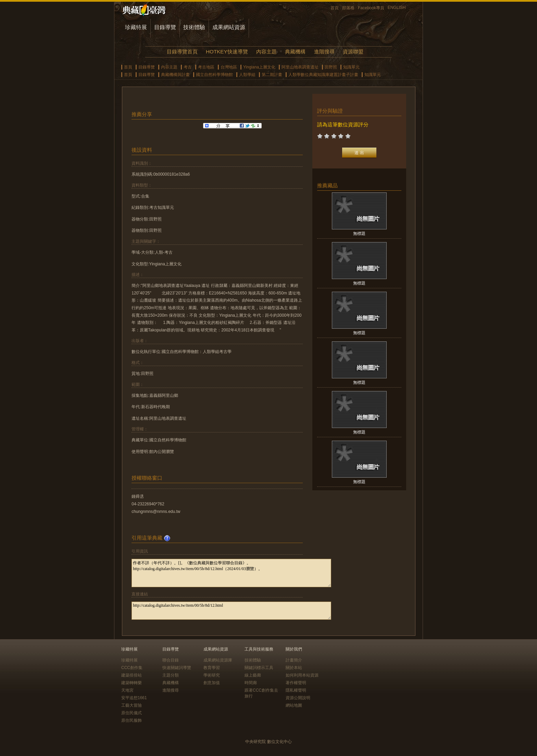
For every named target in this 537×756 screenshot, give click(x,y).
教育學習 (212, 668)
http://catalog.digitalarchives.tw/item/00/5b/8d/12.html (231, 611)
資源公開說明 (298, 698)
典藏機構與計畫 (175, 75)
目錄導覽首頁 (182, 52)
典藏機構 (295, 52)
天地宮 (127, 690)
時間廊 (251, 683)
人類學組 (247, 75)
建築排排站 (132, 675)
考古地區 (206, 67)
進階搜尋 (324, 52)
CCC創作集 (132, 668)
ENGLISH (397, 8)
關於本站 (294, 668)
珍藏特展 (136, 27)
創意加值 (212, 683)
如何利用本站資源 (302, 675)
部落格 (348, 8)
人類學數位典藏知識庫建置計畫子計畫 (323, 75)
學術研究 (212, 675)
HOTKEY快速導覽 (227, 52)
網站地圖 (294, 705)
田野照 (331, 67)
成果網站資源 (229, 27)
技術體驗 (194, 27)
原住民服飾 (132, 720)
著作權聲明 (296, 683)
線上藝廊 (253, 675)
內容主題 (266, 52)
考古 (188, 67)
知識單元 (351, 67)
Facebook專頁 (371, 8)
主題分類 (171, 675)
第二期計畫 (272, 75)
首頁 (335, 8)
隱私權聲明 (296, 690)
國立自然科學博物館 (214, 75)
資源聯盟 (353, 52)
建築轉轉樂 (132, 683)
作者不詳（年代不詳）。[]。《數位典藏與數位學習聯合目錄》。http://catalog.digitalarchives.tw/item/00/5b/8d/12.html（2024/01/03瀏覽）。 (231, 573)
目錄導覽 (165, 27)
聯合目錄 (171, 660)
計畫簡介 (294, 660)
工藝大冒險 (132, 705)
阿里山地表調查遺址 (300, 67)
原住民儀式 (132, 713)
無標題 (359, 234)
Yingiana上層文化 (259, 67)
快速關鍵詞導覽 (177, 668)
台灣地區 (229, 67)
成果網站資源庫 (218, 660)
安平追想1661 (134, 698)
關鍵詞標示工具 (259, 668)
